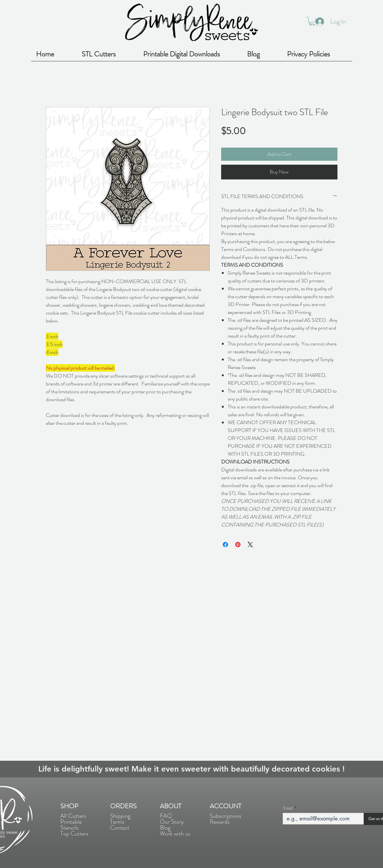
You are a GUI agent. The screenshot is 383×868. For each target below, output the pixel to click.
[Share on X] (250, 545)
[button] (312, 21)
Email (288, 808)
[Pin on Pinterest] (238, 545)
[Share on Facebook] (225, 545)
